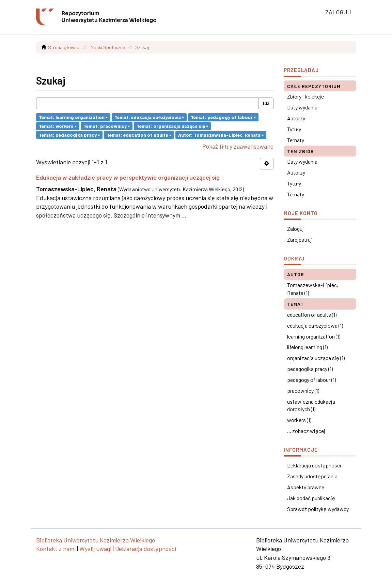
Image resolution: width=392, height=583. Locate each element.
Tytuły (294, 129)
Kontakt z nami (56, 549)
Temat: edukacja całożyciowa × (149, 117)
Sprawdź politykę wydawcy (318, 509)
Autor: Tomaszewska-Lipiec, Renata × (221, 134)
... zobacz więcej (306, 431)
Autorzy (296, 118)
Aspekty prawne (306, 487)
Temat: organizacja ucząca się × (172, 126)
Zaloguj (295, 229)
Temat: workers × (58, 126)
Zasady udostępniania (312, 476)
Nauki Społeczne (108, 47)
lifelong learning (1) (307, 347)
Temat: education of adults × (139, 134)
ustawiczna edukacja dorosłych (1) (311, 405)
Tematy (296, 140)
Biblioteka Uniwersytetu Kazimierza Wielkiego (96, 540)
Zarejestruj (300, 240)
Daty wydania (302, 107)
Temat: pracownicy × (107, 126)
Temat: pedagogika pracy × (69, 134)
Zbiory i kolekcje (305, 96)
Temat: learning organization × (73, 117)
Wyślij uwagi (95, 549)
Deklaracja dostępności (314, 465)
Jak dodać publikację (311, 498)
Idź (266, 103)
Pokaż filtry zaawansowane (238, 146)
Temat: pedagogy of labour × (223, 117)
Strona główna (64, 47)
